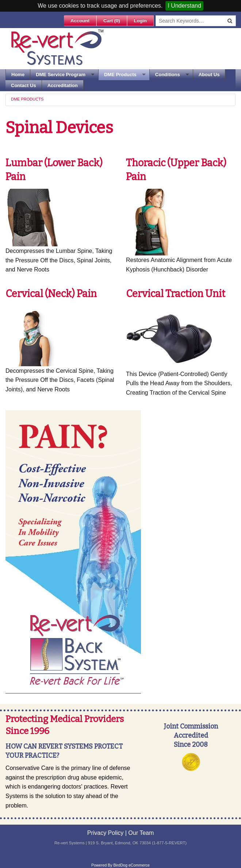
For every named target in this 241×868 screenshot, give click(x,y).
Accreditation (63, 85)
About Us (209, 75)
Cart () (112, 21)
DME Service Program (61, 75)
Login (140, 21)
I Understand (184, 6)
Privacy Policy (106, 833)
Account (80, 21)
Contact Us (24, 85)
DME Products (120, 75)
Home (18, 75)
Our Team (141, 833)
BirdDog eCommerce (131, 865)
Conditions (168, 75)
